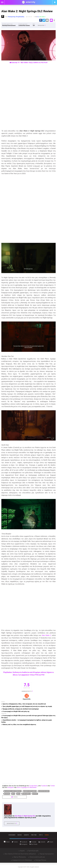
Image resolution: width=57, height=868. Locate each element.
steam (50, 842)
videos (47, 835)
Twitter (53, 786)
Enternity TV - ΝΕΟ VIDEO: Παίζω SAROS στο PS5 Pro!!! (29, 63)
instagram (24, 844)
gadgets (26, 835)
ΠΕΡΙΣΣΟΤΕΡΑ (41, 25)
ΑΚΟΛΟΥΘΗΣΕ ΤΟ (11, 823)
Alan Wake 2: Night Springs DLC (13, 791)
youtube (33, 842)
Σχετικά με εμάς (33, 851)
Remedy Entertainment (30, 791)
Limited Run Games (44, 791)
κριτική (35, 794)
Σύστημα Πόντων (41, 860)
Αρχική (22, 851)
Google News (33, 786)
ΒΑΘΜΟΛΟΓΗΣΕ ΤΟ (27, 691)
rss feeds (33, 844)
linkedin (42, 842)
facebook (24, 842)
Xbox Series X (27, 794)
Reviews (7, 794)
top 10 (41, 835)
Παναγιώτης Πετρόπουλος (16, 17)
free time (34, 835)
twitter (15, 842)
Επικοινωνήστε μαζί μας (37, 857)
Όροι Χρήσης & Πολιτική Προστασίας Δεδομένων (20, 854)
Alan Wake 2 (46, 635)
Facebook (44, 786)
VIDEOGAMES (12, 835)
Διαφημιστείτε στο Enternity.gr (22, 860)
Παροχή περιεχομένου (46, 854)
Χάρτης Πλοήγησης (20, 857)
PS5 (19, 794)
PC (14, 794)
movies (20, 835)
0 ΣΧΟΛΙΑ (15, 797)
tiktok (7, 842)
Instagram (11, 787)
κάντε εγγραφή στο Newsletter (27, 787)
